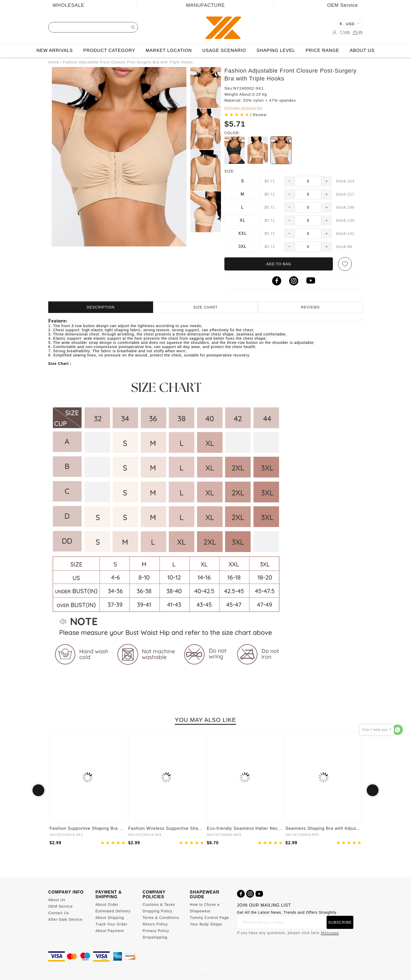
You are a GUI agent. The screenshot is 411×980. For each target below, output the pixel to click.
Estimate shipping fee (243, 108)
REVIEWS (310, 307)
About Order (107, 905)
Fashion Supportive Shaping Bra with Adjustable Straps (88, 828)
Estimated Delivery (113, 911)
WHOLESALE (69, 5)
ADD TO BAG (279, 264)
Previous (38, 790)
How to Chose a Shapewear (205, 908)
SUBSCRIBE (340, 922)
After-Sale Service (65, 919)
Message (330, 933)
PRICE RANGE (322, 50)
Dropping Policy (157, 911)
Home (54, 62)
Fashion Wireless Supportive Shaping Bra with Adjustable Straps (166, 828)
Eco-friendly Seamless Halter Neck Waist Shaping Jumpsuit (245, 828)
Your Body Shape (206, 924)
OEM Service (60, 906)
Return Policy (155, 924)
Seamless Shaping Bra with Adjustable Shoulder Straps (323, 828)
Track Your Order (111, 924)
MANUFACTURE (206, 5)
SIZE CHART (206, 307)
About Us (57, 900)
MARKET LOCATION (169, 50)
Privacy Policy (156, 931)
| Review (259, 115)
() (345, 33)
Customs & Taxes (159, 905)
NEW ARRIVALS (55, 50)
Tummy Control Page (209, 918)
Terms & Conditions (161, 918)
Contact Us (59, 913)
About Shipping (110, 918)
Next (373, 790)
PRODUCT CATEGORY (109, 50)
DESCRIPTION (101, 307)
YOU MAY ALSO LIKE (206, 720)
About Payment (110, 931)
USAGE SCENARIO (224, 50)
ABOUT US (362, 50)
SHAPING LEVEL (276, 50)
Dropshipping (155, 937)
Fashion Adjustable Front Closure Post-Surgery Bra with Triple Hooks (128, 62)
